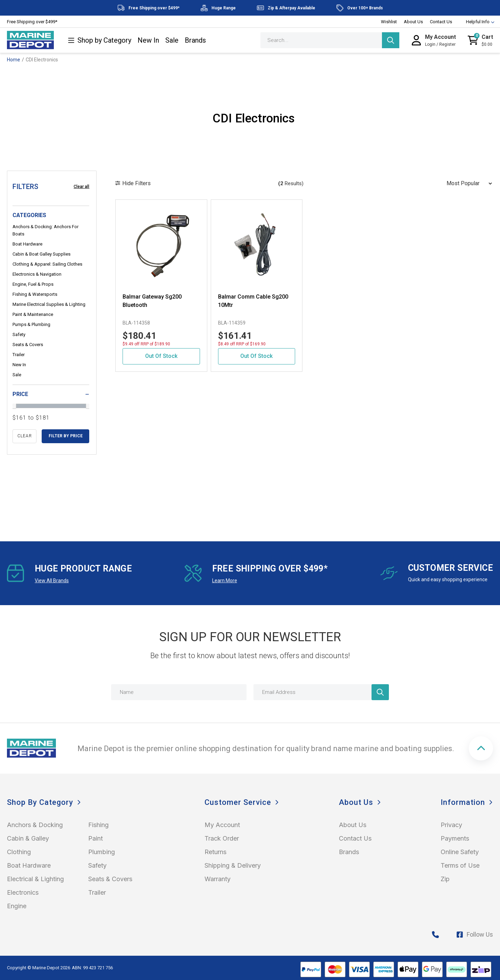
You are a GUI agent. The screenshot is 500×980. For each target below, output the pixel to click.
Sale (172, 40)
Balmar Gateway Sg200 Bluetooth (152, 301)
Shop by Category (99, 40)
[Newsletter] (380, 692)
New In (148, 40)
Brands (195, 40)
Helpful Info (477, 22)
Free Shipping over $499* (32, 22)
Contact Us (441, 22)
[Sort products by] (467, 183)
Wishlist (389, 22)
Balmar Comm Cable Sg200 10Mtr (253, 301)
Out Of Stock (161, 356)
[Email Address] (321, 692)
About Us (413, 22)
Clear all (81, 187)
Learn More (225, 581)
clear (25, 436)
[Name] (179, 692)
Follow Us (475, 934)
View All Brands (52, 581)
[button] (481, 748)
